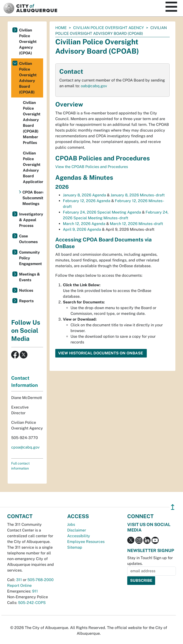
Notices (26, 290)
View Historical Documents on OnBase (101, 353)
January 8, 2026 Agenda (84, 195)
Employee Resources (86, 542)
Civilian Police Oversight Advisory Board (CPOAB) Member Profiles (32, 123)
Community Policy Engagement (30, 258)
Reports (26, 301)
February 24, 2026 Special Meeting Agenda (102, 212)
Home (61, 28)
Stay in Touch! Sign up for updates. (150, 561)
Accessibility (79, 536)
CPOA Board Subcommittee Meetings (33, 198)
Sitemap (75, 547)
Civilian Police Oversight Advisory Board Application (33, 167)
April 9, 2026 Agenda (82, 229)
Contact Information (25, 382)
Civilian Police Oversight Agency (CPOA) (28, 42)
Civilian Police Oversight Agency (109, 28)
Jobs (71, 524)
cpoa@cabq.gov (25, 447)
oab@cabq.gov (94, 86)
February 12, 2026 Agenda (87, 201)
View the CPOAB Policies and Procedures (92, 167)
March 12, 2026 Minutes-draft (136, 224)
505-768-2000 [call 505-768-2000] (41, 580)
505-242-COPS (32, 603)
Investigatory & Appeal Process (31, 220)
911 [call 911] (35, 591)
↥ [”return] (173, 507)
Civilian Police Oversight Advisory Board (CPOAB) (28, 78)
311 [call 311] (19, 580)
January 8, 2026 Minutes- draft (138, 195)
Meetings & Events (30, 277)
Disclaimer (77, 530)
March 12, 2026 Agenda (84, 224)
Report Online (19, 585)
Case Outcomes (28, 239)
